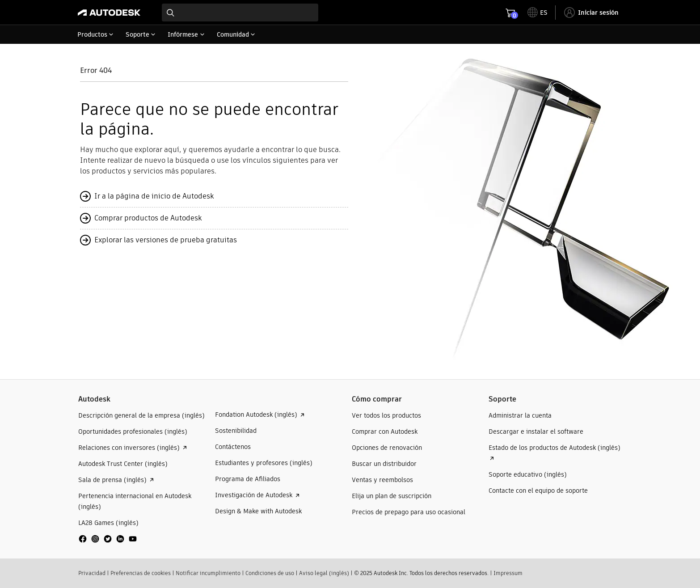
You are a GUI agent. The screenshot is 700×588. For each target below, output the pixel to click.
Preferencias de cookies (141, 573)
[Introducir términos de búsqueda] (240, 13)
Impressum (508, 573)
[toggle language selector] (538, 13)
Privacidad (92, 573)
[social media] (108, 539)
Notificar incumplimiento (208, 573)
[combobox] (240, 13)
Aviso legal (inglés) (324, 573)
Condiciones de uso (270, 573)
